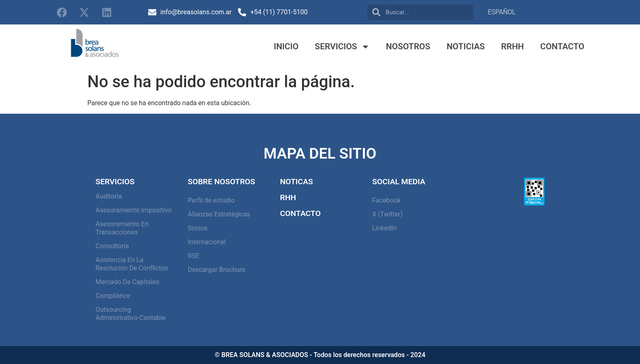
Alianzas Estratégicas (219, 214)
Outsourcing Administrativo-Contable (130, 314)
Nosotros (408, 46)
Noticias (466, 46)
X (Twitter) (387, 214)
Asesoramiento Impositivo (133, 210)
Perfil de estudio (211, 200)
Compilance (113, 296)
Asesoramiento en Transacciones (122, 228)
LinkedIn (384, 228)
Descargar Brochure (217, 270)
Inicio (286, 46)
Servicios (342, 47)
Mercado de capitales (127, 282)
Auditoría (109, 196)
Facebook (386, 200)
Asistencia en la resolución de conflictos (132, 264)
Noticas (297, 182)
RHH (288, 197)
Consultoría (112, 246)
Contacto (562, 46)
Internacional (207, 242)
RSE (193, 256)
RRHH (513, 46)
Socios (198, 228)
